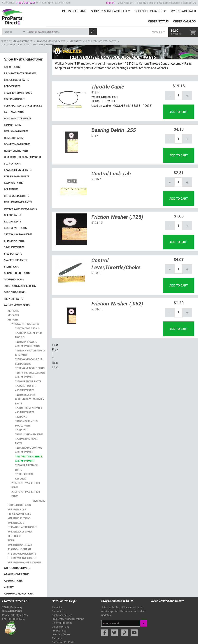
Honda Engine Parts (16, 151)
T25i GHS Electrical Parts (27, 468)
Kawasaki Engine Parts (18, 170)
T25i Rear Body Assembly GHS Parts (30, 353)
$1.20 (179, 303)
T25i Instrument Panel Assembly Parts (29, 410)
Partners (57, 638)
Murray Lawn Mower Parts (21, 209)
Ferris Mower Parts (16, 131)
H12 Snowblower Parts (22, 554)
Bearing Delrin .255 (114, 130)
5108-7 (96, 179)
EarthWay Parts (14, 112)
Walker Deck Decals (20, 545)
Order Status (158, 21)
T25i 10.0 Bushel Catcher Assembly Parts (30, 375)
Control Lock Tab (111, 173)
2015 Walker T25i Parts (25, 324)
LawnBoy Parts (13, 183)
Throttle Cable (108, 86)
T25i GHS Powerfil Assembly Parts (26, 388)
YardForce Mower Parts (19, 594)
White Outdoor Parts (17, 568)
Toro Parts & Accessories (20, 286)
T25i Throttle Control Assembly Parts (29, 459)
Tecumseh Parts (14, 279)
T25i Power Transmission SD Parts (29, 432)
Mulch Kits (15, 536)
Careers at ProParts (63, 642)
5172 (95, 136)
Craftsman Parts (15, 99)
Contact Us (189, 3)
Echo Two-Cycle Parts (18, 118)
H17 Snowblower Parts (22, 558)
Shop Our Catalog (149, 11)
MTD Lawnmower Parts (18, 202)
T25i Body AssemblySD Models (28, 335)
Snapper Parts (13, 254)
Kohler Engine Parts (17, 176)
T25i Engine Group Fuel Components (29, 362)
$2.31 (179, 172)
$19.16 (179, 86)
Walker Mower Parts (17, 305)
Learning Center (61, 634)
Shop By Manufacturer (109, 11)
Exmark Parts (12, 125)
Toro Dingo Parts (15, 292)
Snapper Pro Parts (16, 260)
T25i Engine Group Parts (30, 368)
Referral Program (62, 623)
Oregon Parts (13, 215)
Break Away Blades (19, 514)
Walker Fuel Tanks (19, 518)
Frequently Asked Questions (68, 619)
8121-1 (96, 92)
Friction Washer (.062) (117, 303)
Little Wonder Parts (17, 196)
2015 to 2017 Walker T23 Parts (26, 485)
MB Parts (13, 311)
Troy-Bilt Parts (14, 299)
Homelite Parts (13, 138)
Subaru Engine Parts (17, 273)
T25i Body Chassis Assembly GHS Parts (27, 344)
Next (55, 363)
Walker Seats (16, 523)
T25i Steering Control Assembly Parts (29, 450)
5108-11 (97, 309)
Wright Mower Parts (17, 574)
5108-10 (97, 223)
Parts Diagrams (74, 11)
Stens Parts (11, 267)
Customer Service (169, 3)
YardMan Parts (13, 581)
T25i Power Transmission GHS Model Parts (26, 421)
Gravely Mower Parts (17, 144)
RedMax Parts (13, 222)
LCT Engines (11, 189)
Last (55, 367)
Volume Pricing (61, 627)
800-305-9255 (19, 615)
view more (39, 501)
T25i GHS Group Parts (28, 381)
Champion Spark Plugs (18, 93)
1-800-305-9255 (26, 3)
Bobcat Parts (12, 86)
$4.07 (179, 259)
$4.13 (179, 129)
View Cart (158, 32)
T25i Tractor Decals (27, 328)
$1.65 (179, 216)
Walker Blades (17, 509)
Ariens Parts (12, 67)
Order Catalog (184, 21)
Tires (11, 540)
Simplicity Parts (14, 247)
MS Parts (13, 315)
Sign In (110, 3)
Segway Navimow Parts (18, 234)
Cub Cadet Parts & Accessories (23, 106)
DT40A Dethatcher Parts (22, 527)
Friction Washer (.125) (117, 217)
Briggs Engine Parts (16, 80)
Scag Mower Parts (15, 228)
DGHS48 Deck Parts (19, 505)
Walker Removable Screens (25, 562)
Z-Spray (9, 587)
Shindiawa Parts (14, 241)
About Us (57, 607)
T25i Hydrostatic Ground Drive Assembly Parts (30, 399)
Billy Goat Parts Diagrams (20, 73)
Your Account (126, 3)
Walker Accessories (20, 532)
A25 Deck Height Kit (19, 549)
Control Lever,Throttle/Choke (116, 264)
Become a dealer (146, 3)
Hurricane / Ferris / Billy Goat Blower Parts (23, 160)
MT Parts (13, 320)
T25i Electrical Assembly (24, 476)
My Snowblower (183, 11)
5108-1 (96, 273)
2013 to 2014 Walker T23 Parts (26, 494)
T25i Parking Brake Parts (26, 441)
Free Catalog (59, 630)
